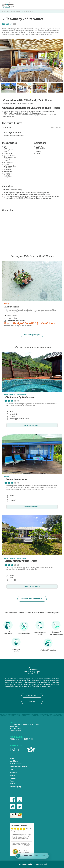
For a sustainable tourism (18, 767)
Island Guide (14, 761)
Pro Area (13, 778)
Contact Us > (32, 702)
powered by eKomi (24, 852)
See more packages (32, 335)
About (12, 758)
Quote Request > (32, 695)
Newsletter (13, 772)
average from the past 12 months (20, 831)
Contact (12, 784)
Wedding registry (15, 787)
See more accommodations (32, 599)
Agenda (12, 775)
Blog (11, 770)
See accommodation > (32, 425)
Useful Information (16, 764)
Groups (12, 781)
